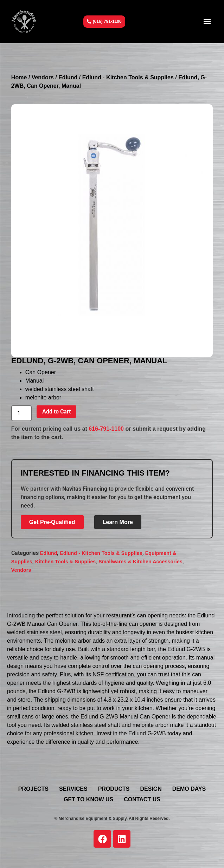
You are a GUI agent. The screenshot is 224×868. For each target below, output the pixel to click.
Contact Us (142, 799)
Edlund (68, 77)
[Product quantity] (21, 413)
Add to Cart (56, 412)
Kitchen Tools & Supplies (66, 562)
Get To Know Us (88, 799)
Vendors (43, 77)
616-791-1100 (106, 429)
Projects (33, 789)
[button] (207, 22)
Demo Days (189, 789)
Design (151, 789)
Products (114, 789)
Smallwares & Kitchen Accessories (140, 562)
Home (19, 77)
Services (73, 789)
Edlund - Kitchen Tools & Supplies (128, 77)
